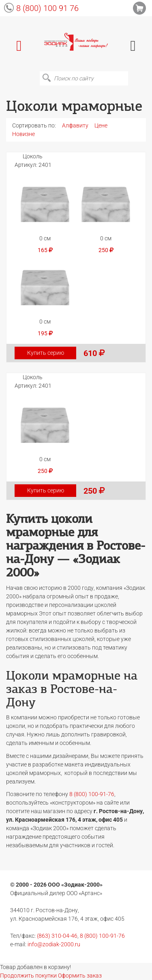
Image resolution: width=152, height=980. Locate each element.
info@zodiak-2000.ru (54, 944)
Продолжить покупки (28, 976)
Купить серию (46, 353)
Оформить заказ (80, 976)
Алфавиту (75, 125)
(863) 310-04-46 (57, 936)
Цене (101, 125)
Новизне (24, 134)
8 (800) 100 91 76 (47, 8)
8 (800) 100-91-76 (92, 794)
